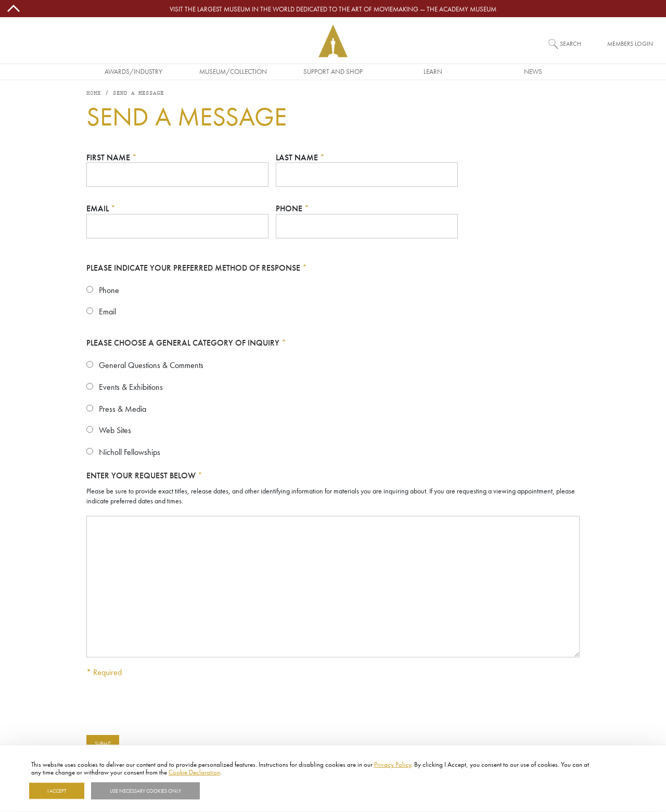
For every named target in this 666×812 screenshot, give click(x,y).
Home (94, 93)
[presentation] (165, 706)
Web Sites (115, 430)
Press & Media (123, 409)
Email (101, 208)
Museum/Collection (233, 71)
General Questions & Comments (151, 365)
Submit (103, 743)
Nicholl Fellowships (130, 452)
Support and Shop (333, 71)
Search (571, 43)
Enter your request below (144, 475)
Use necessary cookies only (145, 791)
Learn (433, 71)
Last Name (300, 157)
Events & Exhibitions (131, 387)
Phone (292, 208)
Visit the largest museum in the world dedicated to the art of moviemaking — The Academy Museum (333, 9)
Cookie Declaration (194, 772)
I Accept (57, 791)
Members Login (630, 43)
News (533, 71)
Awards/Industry (133, 71)
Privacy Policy (393, 764)
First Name (112, 157)
